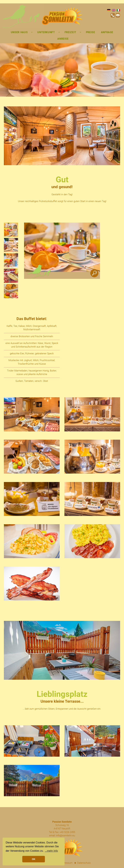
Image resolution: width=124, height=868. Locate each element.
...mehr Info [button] (51, 851)
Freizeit (70, 32)
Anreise (63, 39)
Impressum (66, 863)
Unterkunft (46, 32)
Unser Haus (19, 32)
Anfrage (107, 32)
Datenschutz (84, 863)
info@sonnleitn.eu (65, 836)
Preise (90, 32)
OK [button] (34, 859)
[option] (11, 230)
